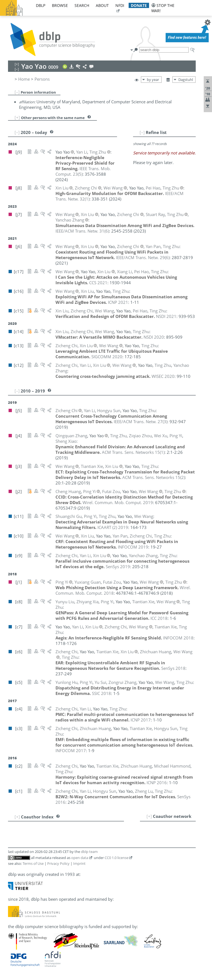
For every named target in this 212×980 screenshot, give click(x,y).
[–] (17, 92)
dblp (41, 5)
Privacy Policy (58, 863)
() (82, 231)
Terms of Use (33, 863)
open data (80, 858)
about (102, 5)
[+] (17, 117)
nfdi (120, 5)
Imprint (79, 863)
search (82, 5)
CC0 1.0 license (116, 858)
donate (139, 5)
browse (60, 5)
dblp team (89, 852)
